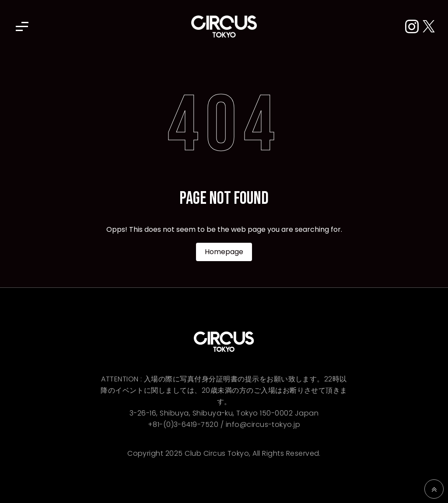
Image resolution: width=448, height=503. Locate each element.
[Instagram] (414, 27)
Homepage (224, 252)
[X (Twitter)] (429, 27)
